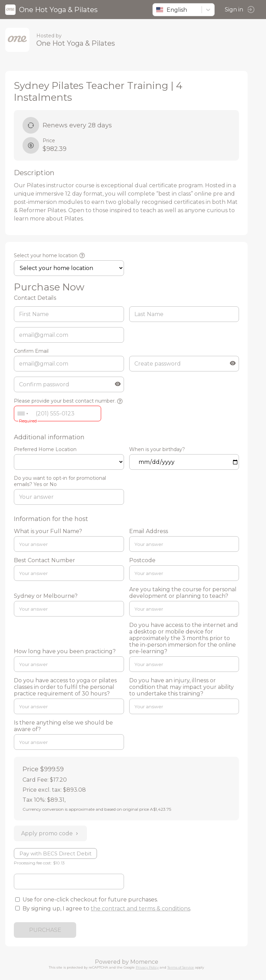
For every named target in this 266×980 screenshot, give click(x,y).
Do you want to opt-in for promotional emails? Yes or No (60, 481)
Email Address (149, 531)
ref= (69, 462)
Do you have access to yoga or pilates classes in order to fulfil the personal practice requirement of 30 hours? (65, 687)
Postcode (142, 560)
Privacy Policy (147, 967)
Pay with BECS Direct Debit (55, 853)
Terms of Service (181, 967)
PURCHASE (45, 930)
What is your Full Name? (48, 531)
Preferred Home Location (45, 449)
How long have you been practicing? (65, 651)
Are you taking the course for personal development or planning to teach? (183, 593)
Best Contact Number (45, 560)
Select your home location (46, 255)
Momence (144, 962)
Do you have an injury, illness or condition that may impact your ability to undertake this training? (181, 687)
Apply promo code (50, 833)
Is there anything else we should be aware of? (63, 726)
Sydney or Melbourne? (46, 596)
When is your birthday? (157, 449)
